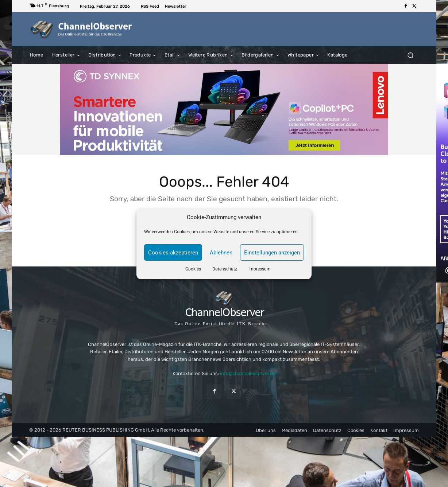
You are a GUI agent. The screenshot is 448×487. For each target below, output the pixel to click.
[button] (410, 55)
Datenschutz (225, 269)
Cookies (193, 269)
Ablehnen (221, 253)
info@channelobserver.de (248, 374)
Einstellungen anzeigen (272, 253)
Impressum (260, 269)
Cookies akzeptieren (173, 253)
